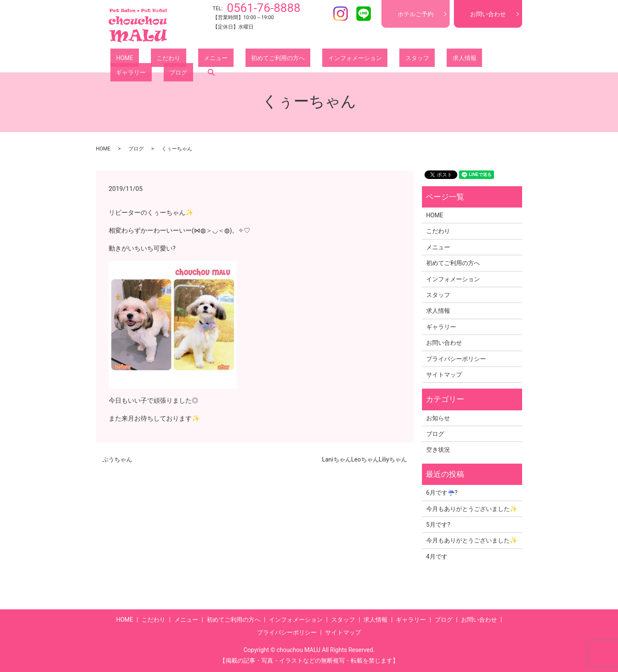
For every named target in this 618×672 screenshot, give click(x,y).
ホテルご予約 (416, 14)
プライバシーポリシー (456, 359)
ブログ (465, 59)
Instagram (341, 14)
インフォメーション (303, 59)
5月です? (438, 525)
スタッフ (354, 59)
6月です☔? (442, 493)
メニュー (187, 59)
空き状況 (438, 450)
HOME (119, 59)
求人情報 (390, 59)
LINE (364, 14)
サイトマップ (444, 375)
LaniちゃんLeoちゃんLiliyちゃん (364, 459)
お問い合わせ (488, 14)
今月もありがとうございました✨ (472, 509)
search (492, 59)
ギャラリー (429, 59)
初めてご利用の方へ (238, 59)
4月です (437, 557)
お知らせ (438, 418)
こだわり (151, 59)
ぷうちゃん (117, 459)
